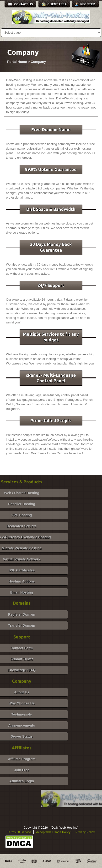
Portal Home (17, 62)
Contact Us (23, 4)
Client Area (57, 4)
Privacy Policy (85, 832)
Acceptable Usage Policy (53, 832)
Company (38, 62)
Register (88, 4)
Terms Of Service (19, 832)
